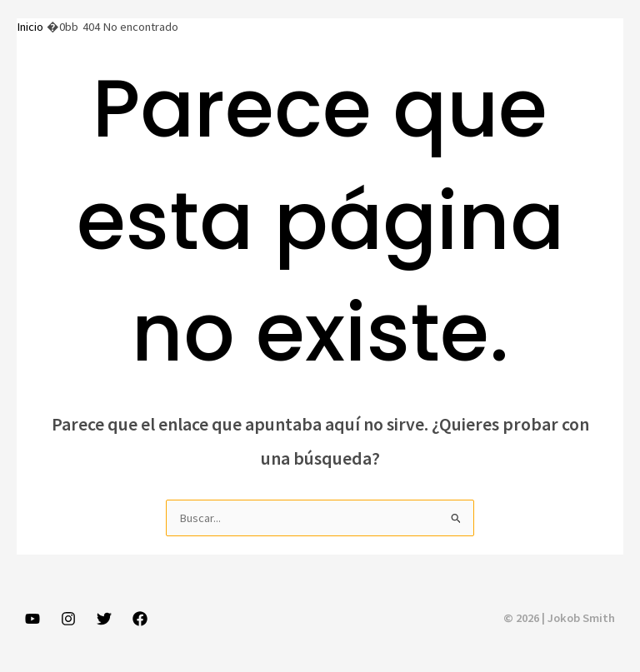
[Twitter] (104, 619)
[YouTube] (32, 619)
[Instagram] (68, 619)
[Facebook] (140, 619)
